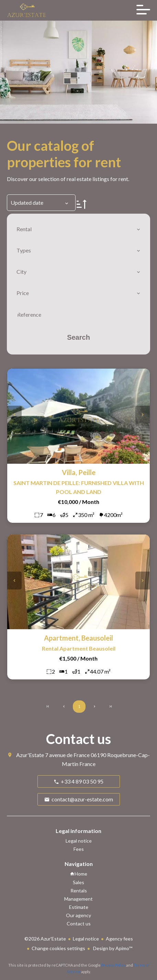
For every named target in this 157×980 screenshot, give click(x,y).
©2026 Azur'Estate (45, 939)
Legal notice (86, 939)
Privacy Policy (113, 965)
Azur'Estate (30, 755)
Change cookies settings (58, 948)
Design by (112, 948)
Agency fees (119, 939)
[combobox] (78, 229)
